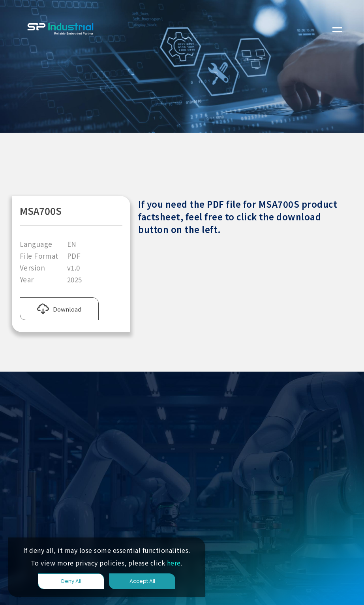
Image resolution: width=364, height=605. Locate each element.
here (174, 563)
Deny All (71, 581)
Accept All (142, 581)
